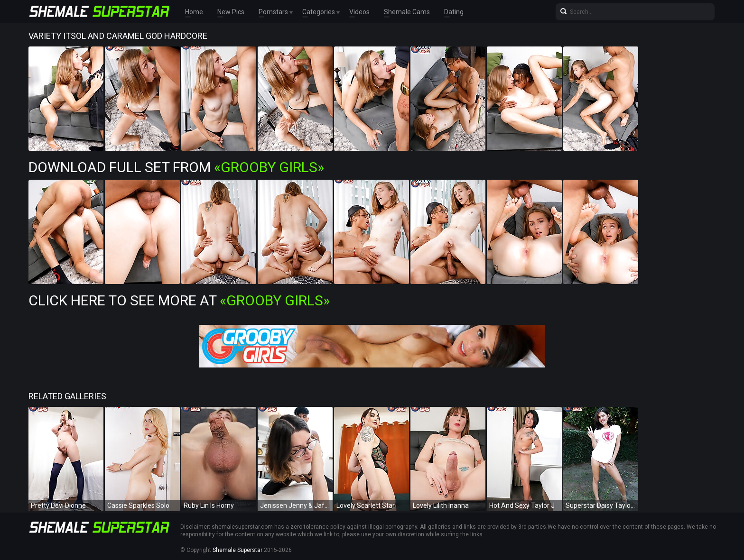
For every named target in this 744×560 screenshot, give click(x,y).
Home (194, 12)
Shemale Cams (407, 12)
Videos (359, 12)
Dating (454, 12)
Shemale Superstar (237, 550)
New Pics (231, 12)
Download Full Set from (176, 167)
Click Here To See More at (179, 300)
